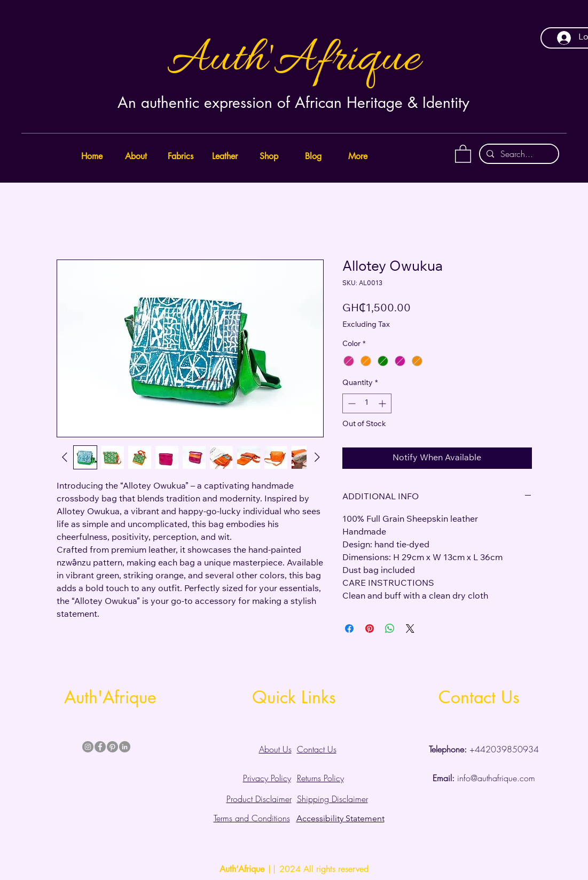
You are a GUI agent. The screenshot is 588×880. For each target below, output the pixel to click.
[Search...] (518, 154)
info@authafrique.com (484, 778)
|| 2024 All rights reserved (294, 869)
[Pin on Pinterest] (370, 628)
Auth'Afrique (293, 60)
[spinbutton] (367, 403)
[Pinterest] (112, 747)
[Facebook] (100, 747)
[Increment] (383, 403)
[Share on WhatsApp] (390, 628)
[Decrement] (351, 403)
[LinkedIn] (125, 747)
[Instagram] (88, 747)
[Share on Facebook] (349, 628)
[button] (463, 153)
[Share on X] (410, 628)
